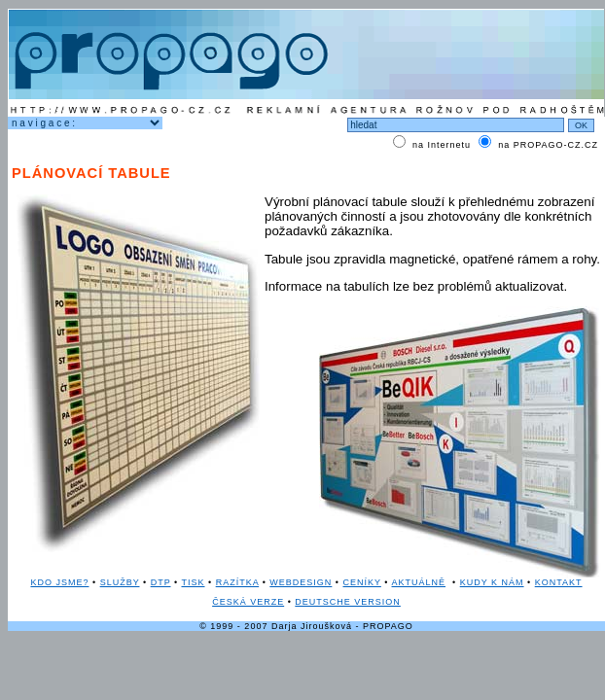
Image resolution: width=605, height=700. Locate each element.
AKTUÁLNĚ (419, 582)
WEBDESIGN (301, 582)
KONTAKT (559, 582)
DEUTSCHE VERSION (348, 602)
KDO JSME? (59, 582)
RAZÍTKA (238, 582)
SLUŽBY (120, 582)
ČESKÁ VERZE (248, 602)
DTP (161, 582)
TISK (193, 582)
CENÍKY (362, 582)
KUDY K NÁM (492, 582)
